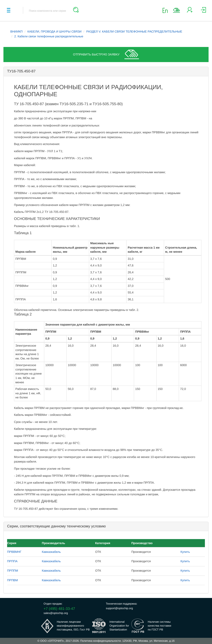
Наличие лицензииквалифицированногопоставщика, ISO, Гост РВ (73, 626)
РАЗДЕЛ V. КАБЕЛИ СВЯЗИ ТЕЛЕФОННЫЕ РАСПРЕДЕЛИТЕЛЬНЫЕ (134, 32)
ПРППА (12, 561)
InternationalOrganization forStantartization (119, 626)
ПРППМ (13, 571)
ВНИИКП (17, 32)
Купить (185, 552)
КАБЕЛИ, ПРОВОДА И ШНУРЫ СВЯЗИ (55, 32)
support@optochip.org (119, 608)
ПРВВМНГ (14, 552)
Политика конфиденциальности (100, 641)
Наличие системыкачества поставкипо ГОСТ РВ (160, 626)
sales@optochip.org (56, 613)
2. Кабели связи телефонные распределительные (49, 36)
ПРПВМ (12, 580)
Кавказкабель (51, 552)
